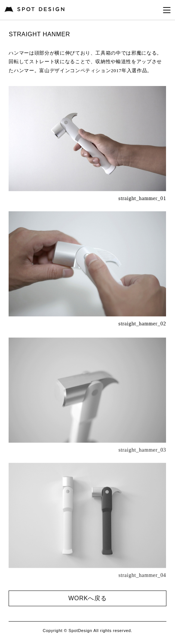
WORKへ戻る (87, 598)
